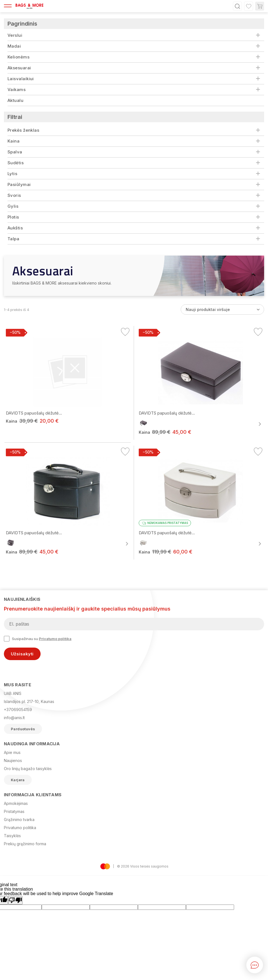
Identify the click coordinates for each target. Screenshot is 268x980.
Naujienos (13, 760)
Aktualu (15, 100)
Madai (14, 46)
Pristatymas (14, 811)
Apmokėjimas (16, 803)
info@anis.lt (14, 718)
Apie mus (12, 752)
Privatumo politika (55, 639)
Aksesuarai (19, 68)
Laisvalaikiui (21, 79)
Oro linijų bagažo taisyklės (28, 769)
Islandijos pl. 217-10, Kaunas (29, 701)
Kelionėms (18, 57)
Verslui (15, 35)
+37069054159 (18, 710)
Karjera (18, 780)
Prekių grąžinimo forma (25, 844)
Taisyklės (12, 836)
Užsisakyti (22, 654)
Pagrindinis (22, 24)
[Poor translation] (15, 900)
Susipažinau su (38, 639)
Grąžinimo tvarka (19, 819)
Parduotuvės (23, 729)
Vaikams (17, 90)
